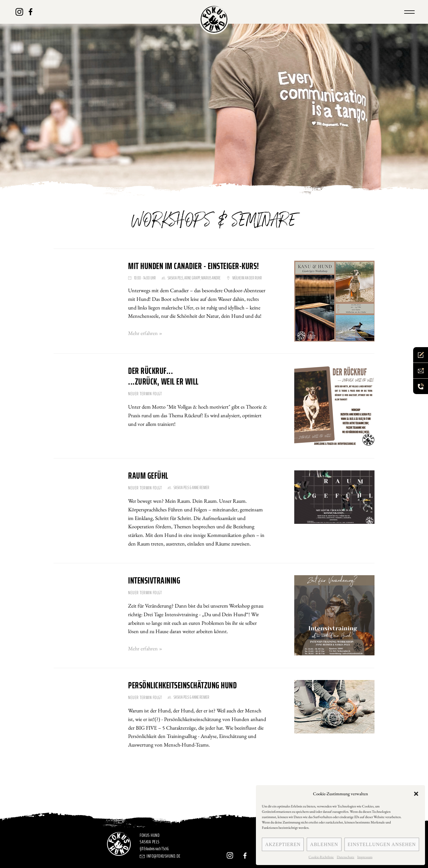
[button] (416, 794)
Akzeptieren (283, 844)
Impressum (365, 857)
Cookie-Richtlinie (321, 857)
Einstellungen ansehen (382, 844)
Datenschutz (346, 857)
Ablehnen (324, 844)
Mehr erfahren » (145, 333)
